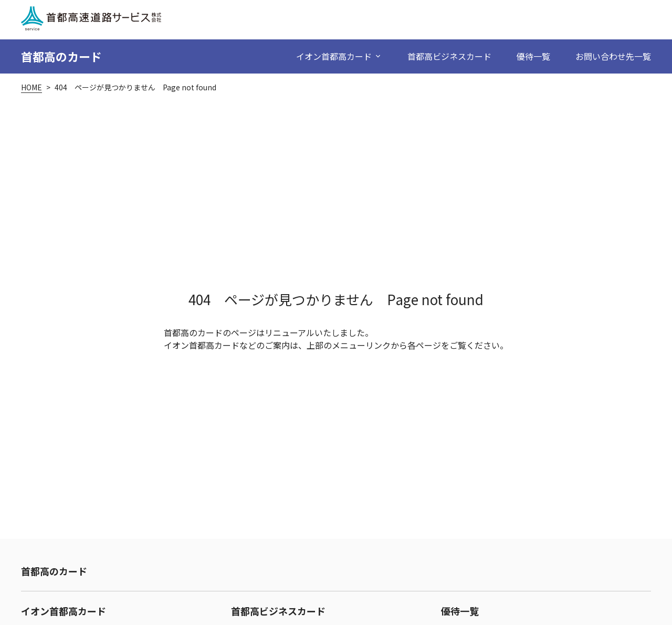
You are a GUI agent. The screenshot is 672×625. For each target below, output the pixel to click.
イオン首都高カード (64, 611)
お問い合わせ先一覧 (613, 56)
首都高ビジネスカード (449, 56)
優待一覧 (533, 56)
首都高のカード (61, 56)
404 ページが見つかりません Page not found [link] (135, 87)
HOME (31, 87)
